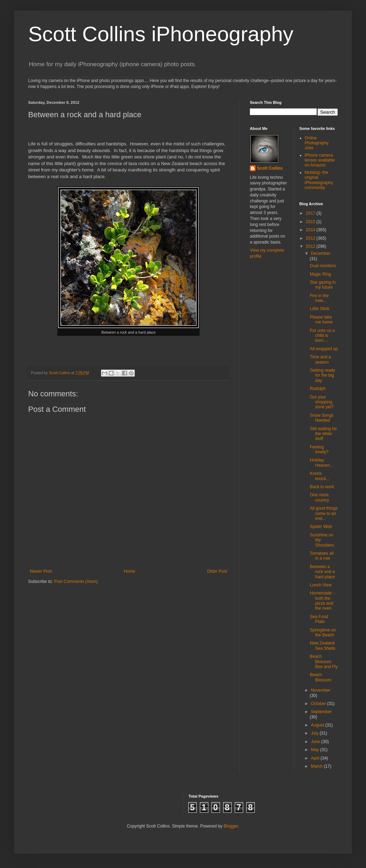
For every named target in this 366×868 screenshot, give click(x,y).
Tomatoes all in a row (321, 556)
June (316, 742)
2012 (311, 246)
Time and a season (320, 359)
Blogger (231, 826)
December (320, 253)
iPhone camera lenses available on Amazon (320, 160)
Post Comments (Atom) (76, 581)
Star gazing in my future (323, 285)
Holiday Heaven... (321, 463)
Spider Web (321, 527)
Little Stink (319, 309)
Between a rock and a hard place (322, 572)
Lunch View (321, 585)
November (320, 690)
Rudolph (318, 389)
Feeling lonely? (319, 449)
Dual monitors (323, 266)
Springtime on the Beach (323, 633)
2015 (311, 222)
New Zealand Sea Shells (322, 646)
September (321, 712)
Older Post (217, 571)
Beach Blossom (320, 677)
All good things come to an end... (324, 513)
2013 (311, 238)
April (315, 758)
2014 (311, 230)
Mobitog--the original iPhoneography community (319, 180)
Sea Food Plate (319, 619)
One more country (319, 497)
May (315, 750)
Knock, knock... (320, 476)
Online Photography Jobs (317, 143)
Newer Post (41, 571)
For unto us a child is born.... (322, 336)
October (319, 704)
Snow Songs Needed (321, 418)
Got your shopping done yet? (322, 402)
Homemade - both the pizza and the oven (322, 601)
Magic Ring (320, 274)
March (317, 766)
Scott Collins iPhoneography (161, 34)
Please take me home (321, 320)
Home (130, 571)
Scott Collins (60, 373)
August (318, 725)
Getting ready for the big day (322, 375)
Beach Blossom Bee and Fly (324, 662)
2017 (311, 213)
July (315, 733)
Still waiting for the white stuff (323, 434)
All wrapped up (324, 349)
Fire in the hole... (319, 298)
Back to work (322, 487)
